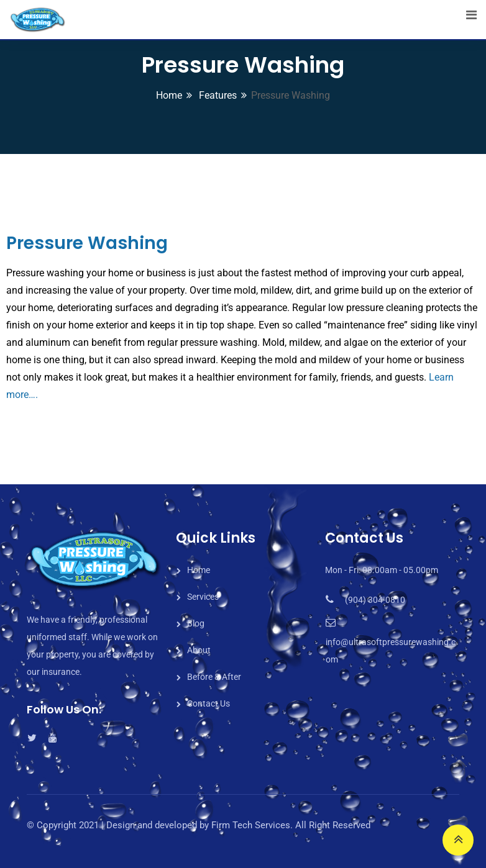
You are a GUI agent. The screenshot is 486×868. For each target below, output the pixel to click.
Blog (196, 623)
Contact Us (209, 703)
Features (217, 95)
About (199, 650)
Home (169, 95)
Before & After (214, 677)
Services (203, 597)
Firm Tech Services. (252, 825)
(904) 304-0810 (375, 600)
